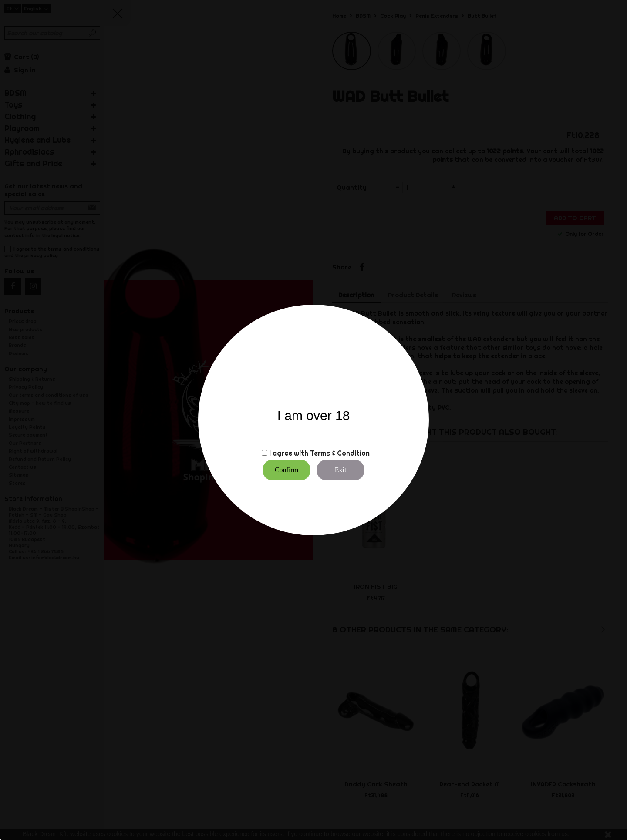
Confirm (287, 470)
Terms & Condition (340, 453)
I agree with (289, 453)
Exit (341, 470)
